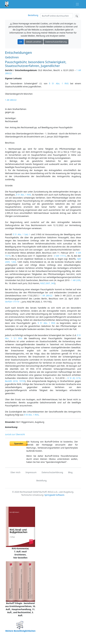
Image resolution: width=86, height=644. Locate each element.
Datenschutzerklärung (56, 42)
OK (21, 42)
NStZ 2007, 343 (47, 283)
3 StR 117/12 (60, 256)
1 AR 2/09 (76, 280)
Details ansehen (34, 42)
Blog (70, 472)
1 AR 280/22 (11, 100)
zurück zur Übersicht (15, 434)
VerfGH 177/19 (12, 302)
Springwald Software (54, 495)
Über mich (15, 472)
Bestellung (33, 15)
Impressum (31, 472)
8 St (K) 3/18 (74, 378)
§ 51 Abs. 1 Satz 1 (21, 234)
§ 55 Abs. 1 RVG (31, 415)
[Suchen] (57, 16)
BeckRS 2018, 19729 (15, 381)
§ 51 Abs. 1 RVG (59, 83)
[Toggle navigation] (77, 4)
